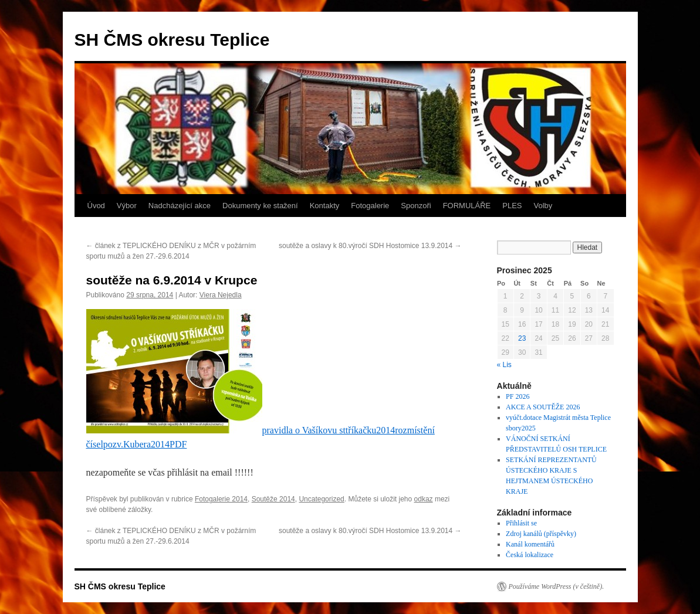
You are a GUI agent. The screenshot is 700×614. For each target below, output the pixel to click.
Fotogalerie (370, 206)
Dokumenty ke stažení (260, 206)
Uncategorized (321, 499)
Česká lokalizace (530, 555)
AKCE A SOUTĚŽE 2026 (543, 407)
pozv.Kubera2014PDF (145, 444)
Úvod (96, 206)
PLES (512, 206)
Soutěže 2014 (273, 499)
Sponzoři (416, 206)
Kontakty (325, 206)
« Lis (504, 365)
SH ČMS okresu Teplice (172, 40)
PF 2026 (518, 396)
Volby (543, 206)
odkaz (424, 499)
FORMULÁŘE (467, 206)
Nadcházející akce (180, 206)
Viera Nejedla (221, 295)
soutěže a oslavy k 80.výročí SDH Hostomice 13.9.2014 (370, 246)
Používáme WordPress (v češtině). (557, 586)
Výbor (127, 206)
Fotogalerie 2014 (221, 499)
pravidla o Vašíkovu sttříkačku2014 (329, 430)
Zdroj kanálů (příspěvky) (541, 534)
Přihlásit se (521, 523)
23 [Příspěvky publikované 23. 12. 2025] (522, 338)
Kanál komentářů (530, 544)
